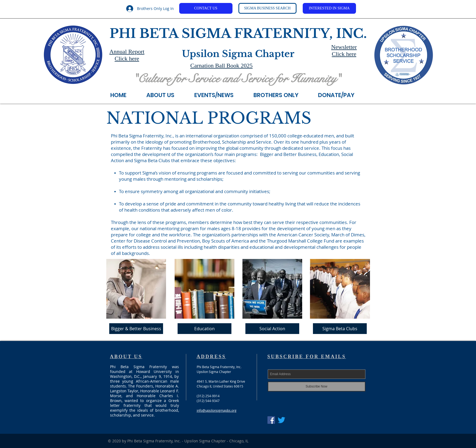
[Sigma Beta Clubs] (340, 329)
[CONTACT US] (206, 8)
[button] (220, 94)
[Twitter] (281, 420)
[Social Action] (272, 329)
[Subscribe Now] (317, 387)
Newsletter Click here (344, 50)
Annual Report (127, 51)
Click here (127, 58)
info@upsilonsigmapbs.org (217, 410)
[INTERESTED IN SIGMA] (329, 8)
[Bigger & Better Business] (136, 329)
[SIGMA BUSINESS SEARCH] (267, 8)
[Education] (204, 329)
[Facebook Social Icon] (271, 420)
